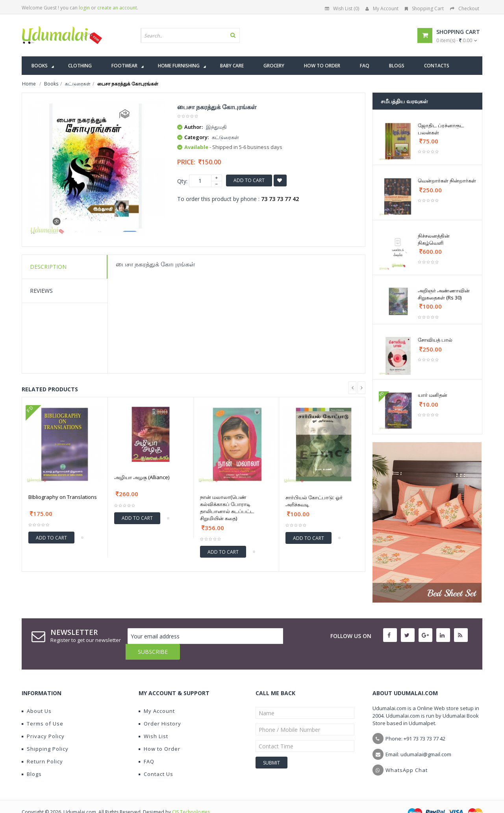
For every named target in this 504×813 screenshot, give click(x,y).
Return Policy (42, 746)
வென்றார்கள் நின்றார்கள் (447, 180)
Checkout (465, 8)
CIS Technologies (191, 796)
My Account (382, 8)
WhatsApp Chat (407, 754)
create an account (117, 8)
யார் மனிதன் (433, 395)
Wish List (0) (342, 8)
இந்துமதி (216, 127)
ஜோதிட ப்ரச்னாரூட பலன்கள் (441, 129)
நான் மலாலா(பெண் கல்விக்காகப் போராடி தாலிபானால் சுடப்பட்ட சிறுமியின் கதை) (227, 508)
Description (48, 267)
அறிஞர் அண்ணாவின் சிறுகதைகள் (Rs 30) (444, 294)
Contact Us (156, 758)
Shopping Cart (424, 8)
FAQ (146, 746)
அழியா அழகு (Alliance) (142, 477)
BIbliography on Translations (63, 497)
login (84, 8)
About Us (37, 695)
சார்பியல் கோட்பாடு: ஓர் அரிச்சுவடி (314, 501)
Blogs (32, 758)
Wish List (153, 720)
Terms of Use (43, 708)
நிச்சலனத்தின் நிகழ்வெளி (434, 239)
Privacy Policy (43, 720)
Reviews (41, 291)
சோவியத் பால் (435, 340)
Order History (160, 708)
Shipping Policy (45, 733)
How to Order (159, 733)
